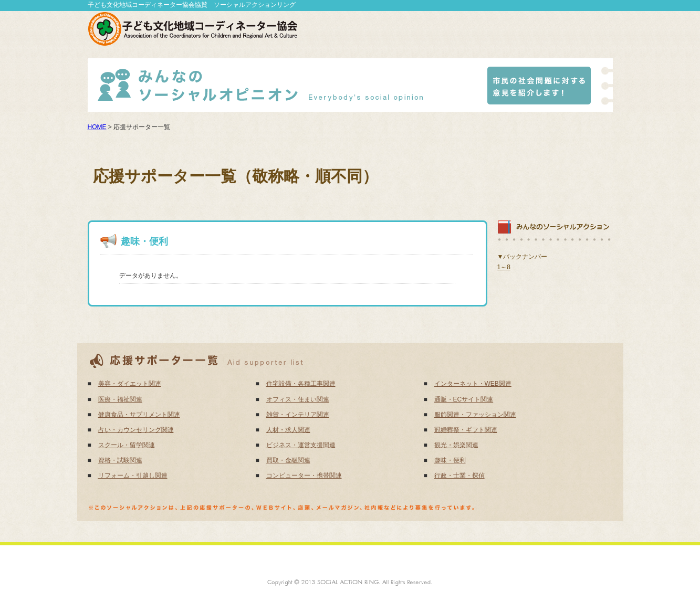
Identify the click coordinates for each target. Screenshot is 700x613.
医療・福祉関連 (120, 399)
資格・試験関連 (120, 460)
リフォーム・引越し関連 (133, 475)
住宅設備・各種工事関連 (301, 384)
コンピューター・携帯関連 (304, 475)
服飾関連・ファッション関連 (475, 415)
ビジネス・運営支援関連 (301, 445)
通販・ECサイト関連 (464, 399)
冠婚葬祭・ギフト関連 (466, 430)
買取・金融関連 (288, 460)
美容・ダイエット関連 (130, 384)
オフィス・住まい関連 (298, 399)
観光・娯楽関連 (456, 445)
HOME (97, 127)
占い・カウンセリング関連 (136, 430)
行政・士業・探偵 (459, 475)
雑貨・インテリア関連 (298, 415)
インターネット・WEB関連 (473, 384)
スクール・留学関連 (127, 445)
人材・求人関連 (288, 430)
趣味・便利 (450, 460)
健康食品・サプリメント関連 (139, 415)
